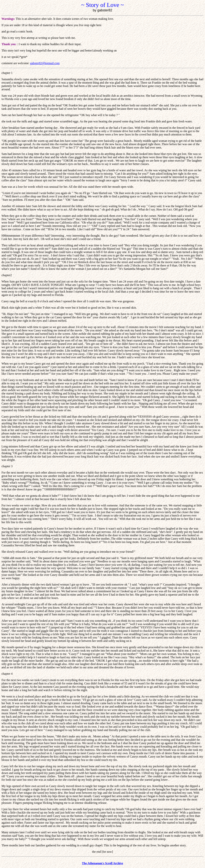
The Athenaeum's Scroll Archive (102, 863)
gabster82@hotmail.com (45, 63)
